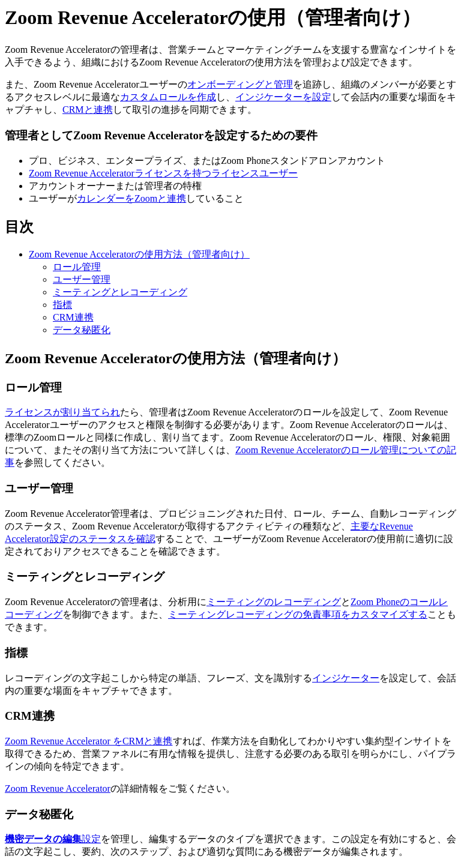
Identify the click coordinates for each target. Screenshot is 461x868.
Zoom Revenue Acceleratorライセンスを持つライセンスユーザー (163, 173)
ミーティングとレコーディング (120, 292)
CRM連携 (73, 317)
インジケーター (346, 678)
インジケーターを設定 (283, 97)
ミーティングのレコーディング (274, 602)
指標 (62, 305)
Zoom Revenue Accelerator (58, 788)
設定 (53, 839)
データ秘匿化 (82, 330)
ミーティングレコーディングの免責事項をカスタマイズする (298, 614)
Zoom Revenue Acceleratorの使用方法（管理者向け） (139, 254)
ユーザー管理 (82, 279)
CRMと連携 (88, 110)
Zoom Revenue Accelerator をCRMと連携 (89, 741)
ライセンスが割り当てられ (62, 412)
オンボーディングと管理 (240, 84)
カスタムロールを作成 (168, 97)
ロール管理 (77, 267)
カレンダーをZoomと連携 (131, 198)
